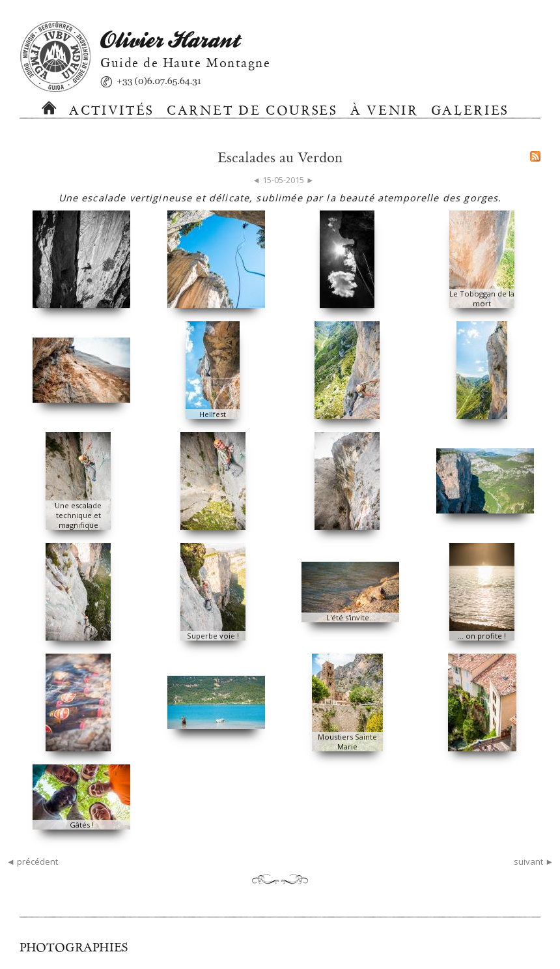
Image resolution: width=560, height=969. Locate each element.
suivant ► (534, 861)
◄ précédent (32, 861)
